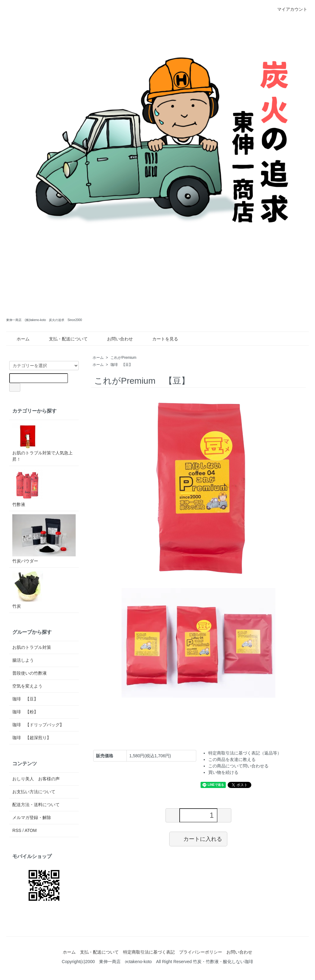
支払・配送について (64, 339)
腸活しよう (23, 660)
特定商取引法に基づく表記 (149, 952)
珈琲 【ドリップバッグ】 (38, 725)
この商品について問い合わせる (238, 766)
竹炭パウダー (44, 539)
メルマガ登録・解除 (32, 817)
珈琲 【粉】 (25, 712)
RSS (17, 830)
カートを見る (161, 339)
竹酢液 (28, 488)
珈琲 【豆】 (122, 365)
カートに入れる (198, 839)
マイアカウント (289, 9)
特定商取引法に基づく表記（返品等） (245, 753)
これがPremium (125, 358)
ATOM (31, 830)
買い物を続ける (223, 772)
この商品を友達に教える (232, 759)
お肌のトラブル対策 (32, 647)
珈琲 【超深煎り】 (32, 738)
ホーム (19, 339)
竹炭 (28, 590)
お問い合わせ (116, 339)
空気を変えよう (27, 686)
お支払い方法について (34, 792)
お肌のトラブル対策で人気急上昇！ (42, 442)
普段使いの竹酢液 (30, 673)
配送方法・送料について (36, 805)
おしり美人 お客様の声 (36, 779)
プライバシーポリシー (201, 952)
